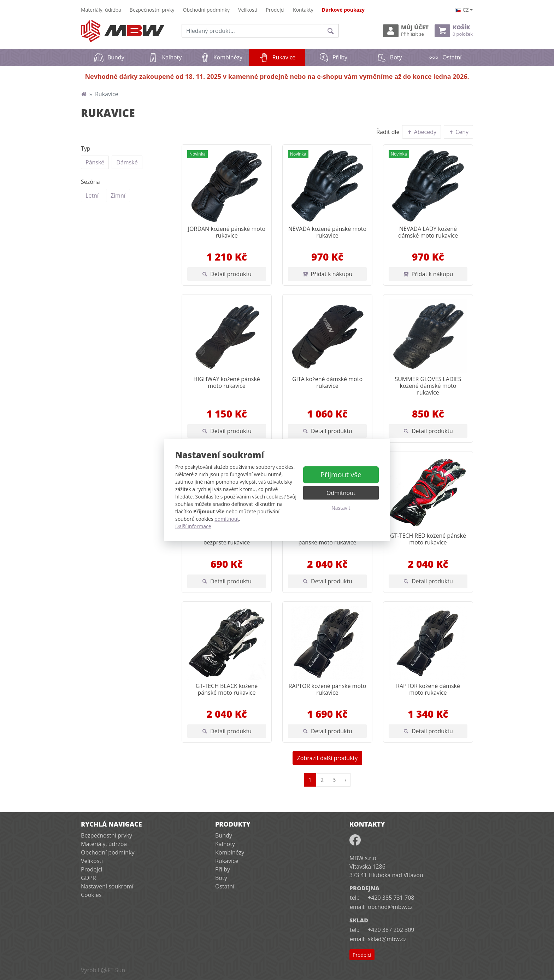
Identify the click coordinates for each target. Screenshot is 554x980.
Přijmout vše (341, 475)
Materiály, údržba (101, 10)
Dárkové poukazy (343, 10)
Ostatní (445, 57)
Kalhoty (165, 57)
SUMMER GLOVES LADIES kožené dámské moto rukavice (428, 386)
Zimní (118, 195)
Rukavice (282, 55)
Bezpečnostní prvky (152, 10)
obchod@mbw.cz (390, 907)
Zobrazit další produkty (328, 758)
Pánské (95, 162)
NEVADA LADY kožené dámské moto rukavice (428, 232)
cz (462, 10)
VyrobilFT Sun (103, 970)
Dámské (127, 162)
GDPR (89, 878)
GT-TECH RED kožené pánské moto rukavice (428, 539)
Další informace (193, 526)
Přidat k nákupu (328, 274)
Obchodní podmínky (207, 10)
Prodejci (275, 10)
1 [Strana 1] (310, 780)
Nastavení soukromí (107, 886)
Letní (92, 195)
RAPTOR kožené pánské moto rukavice (328, 689)
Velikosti (248, 10)
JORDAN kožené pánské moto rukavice (227, 232)
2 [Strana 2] (322, 780)
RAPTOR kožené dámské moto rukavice (428, 689)
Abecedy (422, 132)
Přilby (333, 57)
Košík (454, 31)
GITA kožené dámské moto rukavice (327, 382)
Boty (389, 57)
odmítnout (227, 519)
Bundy (109, 57)
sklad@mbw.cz (387, 939)
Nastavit (341, 508)
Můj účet (406, 31)
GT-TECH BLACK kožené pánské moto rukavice (227, 689)
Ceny (458, 132)
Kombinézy (221, 57)
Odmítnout (341, 493)
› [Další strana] (345, 780)
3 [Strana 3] (334, 780)
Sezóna (90, 182)
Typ (86, 148)
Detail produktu (227, 274)
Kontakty (303, 10)
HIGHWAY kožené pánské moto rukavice (227, 382)
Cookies (91, 895)
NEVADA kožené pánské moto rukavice (327, 232)
